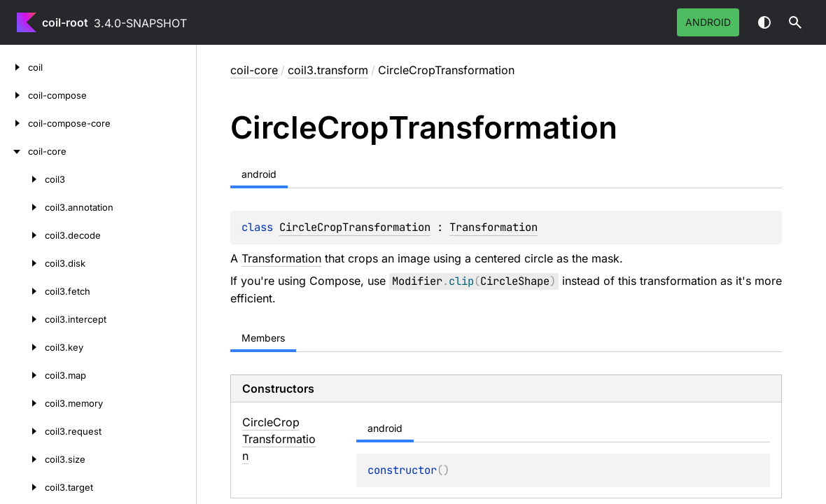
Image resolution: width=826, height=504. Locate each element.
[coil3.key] (22, 347)
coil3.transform (328, 70)
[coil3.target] (22, 487)
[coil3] (22, 179)
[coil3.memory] (22, 403)
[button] (795, 22)
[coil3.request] (22, 431)
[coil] (14, 67)
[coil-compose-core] (14, 123)
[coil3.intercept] (22, 319)
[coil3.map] (22, 375)
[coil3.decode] (22, 235)
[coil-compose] (14, 95)
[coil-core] (14, 151)
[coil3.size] (22, 459)
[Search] (795, 22)
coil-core (254, 70)
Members (263, 338)
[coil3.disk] (22, 263)
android (708, 22)
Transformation (493, 227)
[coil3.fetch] (22, 291)
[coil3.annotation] (22, 207)
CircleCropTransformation (355, 227)
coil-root (65, 22)
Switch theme (764, 22)
